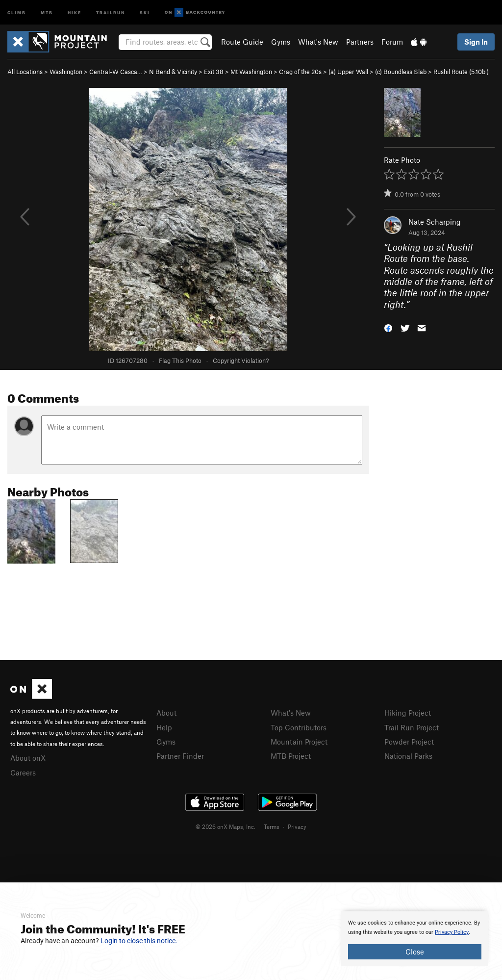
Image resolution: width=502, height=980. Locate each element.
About (166, 713)
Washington (66, 72)
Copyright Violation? (241, 361)
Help (164, 727)
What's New (318, 42)
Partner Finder (180, 756)
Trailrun (111, 12)
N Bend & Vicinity (173, 72)
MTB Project (291, 756)
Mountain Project (299, 742)
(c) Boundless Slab (401, 72)
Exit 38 (214, 72)
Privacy (297, 826)
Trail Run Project (412, 727)
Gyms (281, 42)
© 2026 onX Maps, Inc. (226, 826)
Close (415, 952)
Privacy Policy (452, 932)
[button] (388, 327)
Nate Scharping (435, 222)
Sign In (476, 42)
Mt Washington (251, 72)
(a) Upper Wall (348, 72)
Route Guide (242, 42)
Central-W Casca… (116, 72)
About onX (28, 758)
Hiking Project (408, 713)
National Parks (408, 756)
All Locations (25, 72)
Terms (272, 826)
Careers (23, 773)
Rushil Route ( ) (461, 72)
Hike (75, 12)
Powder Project (409, 742)
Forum (392, 42)
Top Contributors (299, 727)
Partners (360, 42)
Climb (17, 12)
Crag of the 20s (300, 72)
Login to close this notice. (139, 941)
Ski (145, 12)
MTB (47, 12)
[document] (415, 939)
